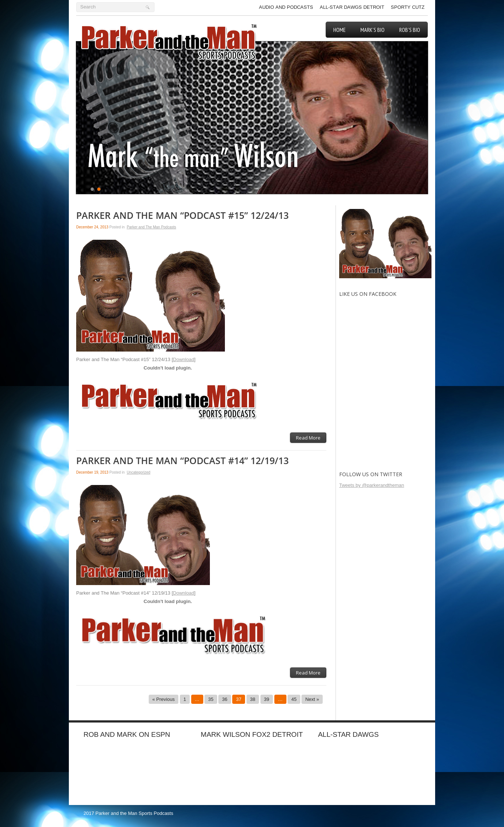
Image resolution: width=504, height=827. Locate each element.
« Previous (164, 699)
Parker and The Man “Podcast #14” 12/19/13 (182, 461)
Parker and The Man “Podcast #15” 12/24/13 (182, 216)
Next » (312, 699)
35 (211, 699)
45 (294, 699)
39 (267, 699)
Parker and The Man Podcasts (151, 227)
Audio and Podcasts (286, 7)
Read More (308, 438)
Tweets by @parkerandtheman (372, 485)
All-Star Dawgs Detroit (352, 7)
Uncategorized (138, 472)
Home (340, 30)
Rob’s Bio (410, 30)
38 (253, 699)
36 (225, 699)
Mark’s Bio (373, 30)
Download (184, 359)
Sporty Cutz (408, 7)
